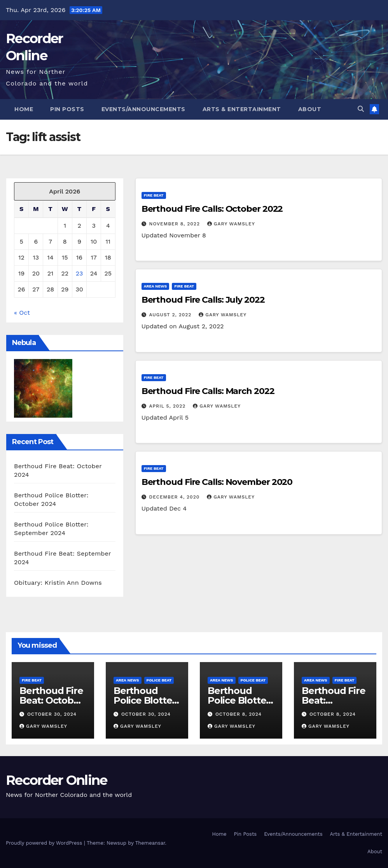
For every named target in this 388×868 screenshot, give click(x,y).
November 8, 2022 (176, 224)
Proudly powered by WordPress (45, 843)
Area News (156, 286)
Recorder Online (57, 780)
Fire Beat (154, 195)
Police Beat (159, 680)
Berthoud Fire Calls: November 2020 (217, 482)
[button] (361, 109)
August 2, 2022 (171, 315)
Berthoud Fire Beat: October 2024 (51, 700)
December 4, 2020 (176, 497)
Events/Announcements (143, 109)
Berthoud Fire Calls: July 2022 (203, 300)
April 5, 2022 (169, 406)
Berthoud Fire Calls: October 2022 (212, 209)
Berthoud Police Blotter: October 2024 (146, 700)
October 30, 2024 (52, 714)
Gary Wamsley (231, 224)
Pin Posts (67, 109)
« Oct (22, 313)
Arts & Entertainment (242, 109)
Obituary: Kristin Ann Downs (58, 583)
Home (24, 109)
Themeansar (150, 843)
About (310, 109)
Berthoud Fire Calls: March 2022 (208, 391)
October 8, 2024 (239, 714)
